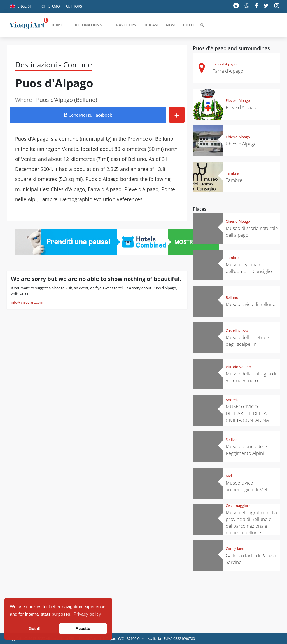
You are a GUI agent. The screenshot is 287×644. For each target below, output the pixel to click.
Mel (229, 476)
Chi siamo (51, 6)
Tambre (232, 173)
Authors (74, 6)
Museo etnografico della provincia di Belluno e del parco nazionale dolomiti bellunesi (251, 522)
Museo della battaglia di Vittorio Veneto (251, 377)
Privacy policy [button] (87, 614)
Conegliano (235, 549)
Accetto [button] (83, 629)
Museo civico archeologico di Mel (246, 486)
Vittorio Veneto (238, 367)
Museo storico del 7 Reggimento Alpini (247, 450)
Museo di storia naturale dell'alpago (252, 231)
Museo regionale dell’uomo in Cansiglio (249, 268)
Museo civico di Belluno (251, 304)
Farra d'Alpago (225, 64)
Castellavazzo (237, 330)
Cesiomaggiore (238, 506)
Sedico (231, 439)
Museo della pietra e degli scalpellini (247, 341)
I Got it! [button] (34, 629)
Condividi (88, 115)
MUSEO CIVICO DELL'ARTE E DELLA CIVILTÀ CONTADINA (247, 413)
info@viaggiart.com (27, 302)
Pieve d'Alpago (238, 100)
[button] (23, 7)
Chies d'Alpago (238, 137)
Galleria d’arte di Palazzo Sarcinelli (252, 559)
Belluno (232, 297)
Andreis (232, 400)
